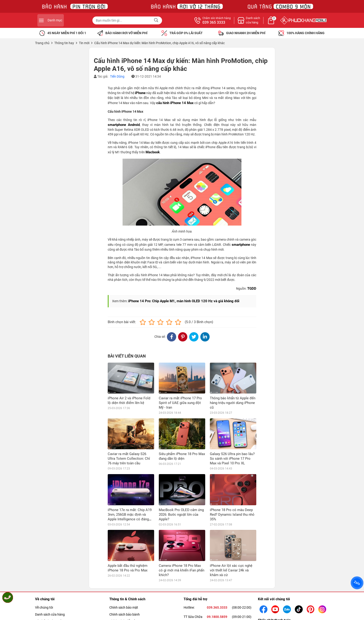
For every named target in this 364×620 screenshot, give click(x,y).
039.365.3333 (217, 607)
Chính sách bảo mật (124, 607)
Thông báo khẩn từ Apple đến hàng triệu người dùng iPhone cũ (233, 403)
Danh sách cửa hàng (50, 614)
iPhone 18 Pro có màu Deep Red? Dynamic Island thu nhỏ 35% (232, 515)
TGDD (252, 289)
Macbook (153, 152)
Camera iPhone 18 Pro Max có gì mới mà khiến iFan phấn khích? (182, 570)
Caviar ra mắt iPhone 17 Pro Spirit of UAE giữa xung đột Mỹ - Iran (180, 403)
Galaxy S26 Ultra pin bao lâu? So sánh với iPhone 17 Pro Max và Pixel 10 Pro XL (232, 459)
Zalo (357, 583)
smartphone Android (124, 125)
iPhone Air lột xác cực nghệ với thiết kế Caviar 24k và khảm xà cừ (231, 570)
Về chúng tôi (44, 607)
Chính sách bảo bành (125, 614)
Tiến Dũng (117, 76)
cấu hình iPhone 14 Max (175, 103)
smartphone (241, 245)
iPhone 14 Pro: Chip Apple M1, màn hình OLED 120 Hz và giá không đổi (184, 301)
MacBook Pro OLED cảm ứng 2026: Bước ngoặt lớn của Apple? (181, 515)
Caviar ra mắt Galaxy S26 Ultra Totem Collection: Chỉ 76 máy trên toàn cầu (129, 459)
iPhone (140, 93)
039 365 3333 (264, 23)
